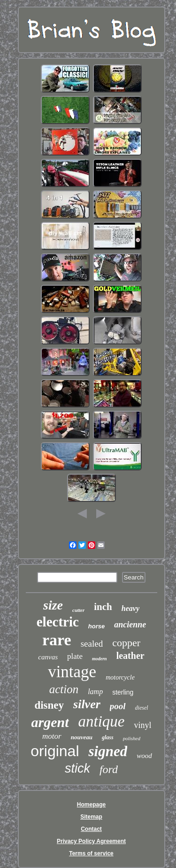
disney (49, 705)
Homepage (91, 805)
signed (108, 751)
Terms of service (91, 853)
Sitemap (91, 817)
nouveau (82, 737)
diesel (142, 708)
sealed (92, 644)
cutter (78, 610)
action (64, 689)
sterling (123, 692)
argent (50, 722)
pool (118, 706)
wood (144, 756)
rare (57, 640)
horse (96, 626)
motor (52, 736)
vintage (72, 672)
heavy (130, 608)
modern (99, 659)
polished (132, 738)
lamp (95, 692)
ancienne (130, 625)
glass (108, 737)
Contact (91, 829)
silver (87, 704)
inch (103, 607)
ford (109, 769)
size (53, 605)
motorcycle (120, 677)
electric (58, 622)
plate (75, 656)
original (55, 751)
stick (77, 768)
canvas (48, 657)
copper (126, 643)
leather (130, 656)
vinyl (142, 725)
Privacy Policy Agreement (91, 841)
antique (102, 721)
